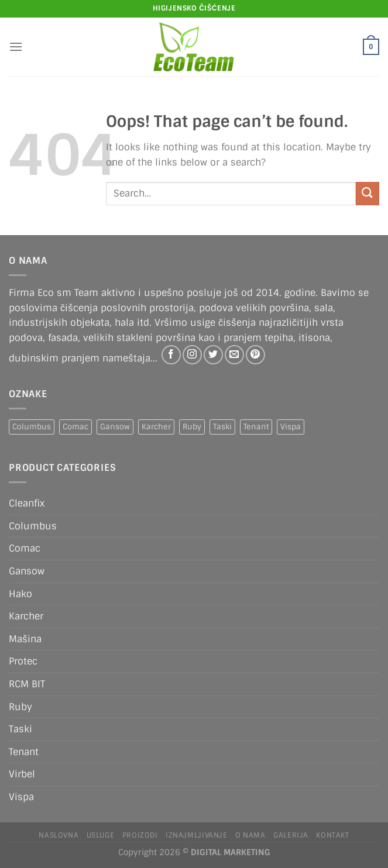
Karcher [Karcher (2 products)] (156, 427)
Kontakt (332, 835)
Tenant (24, 752)
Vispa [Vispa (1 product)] (291, 427)
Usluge (101, 835)
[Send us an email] (234, 355)
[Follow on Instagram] (192, 355)
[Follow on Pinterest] (255, 355)
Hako (20, 594)
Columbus (33, 526)
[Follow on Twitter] (213, 355)
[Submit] (368, 193)
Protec (23, 661)
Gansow (27, 571)
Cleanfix (27, 503)
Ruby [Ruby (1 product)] (192, 427)
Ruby (20, 707)
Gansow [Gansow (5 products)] (115, 427)
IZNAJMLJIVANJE (197, 835)
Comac (25, 548)
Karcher (26, 616)
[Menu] (16, 46)
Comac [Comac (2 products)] (75, 427)
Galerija (291, 835)
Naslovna (59, 835)
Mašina (25, 639)
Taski (20, 729)
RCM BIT (27, 684)
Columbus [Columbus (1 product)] (32, 427)
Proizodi (140, 835)
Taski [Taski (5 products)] (222, 427)
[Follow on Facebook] (171, 355)
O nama (250, 835)
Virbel (22, 774)
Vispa (21, 797)
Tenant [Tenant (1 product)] (256, 427)
